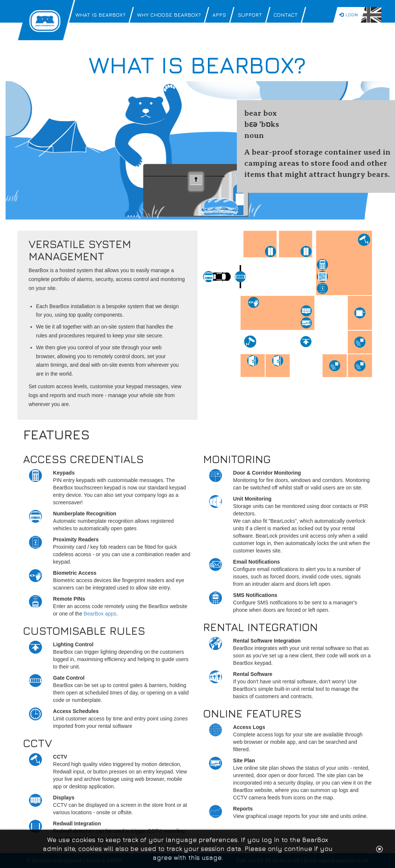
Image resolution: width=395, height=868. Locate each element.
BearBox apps (100, 614)
